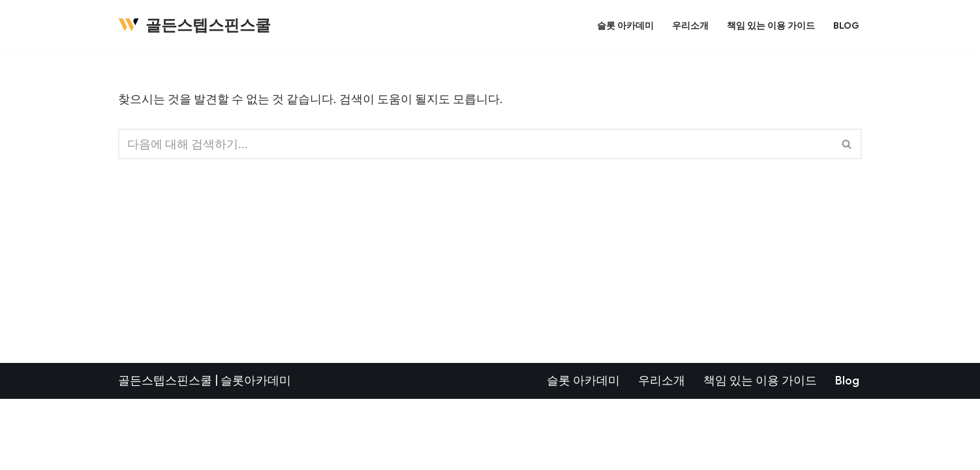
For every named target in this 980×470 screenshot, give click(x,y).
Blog (846, 25)
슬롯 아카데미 (625, 25)
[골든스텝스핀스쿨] (194, 25)
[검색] (475, 144)
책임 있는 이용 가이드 (771, 25)
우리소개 (690, 25)
